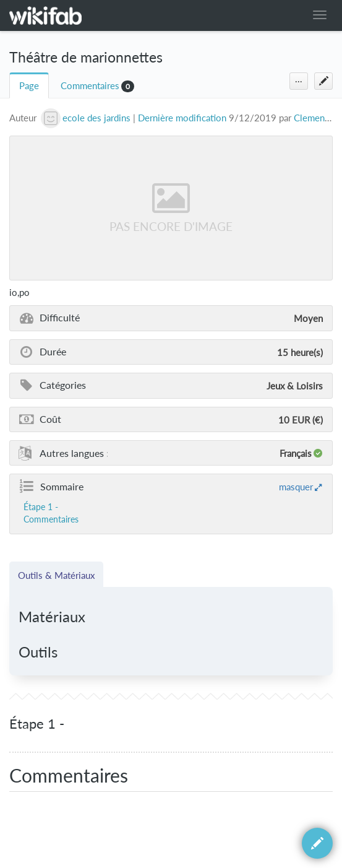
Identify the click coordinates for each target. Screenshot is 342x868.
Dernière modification (182, 118)
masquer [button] (296, 487)
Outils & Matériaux (56, 575)
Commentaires (90, 86)
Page (29, 86)
